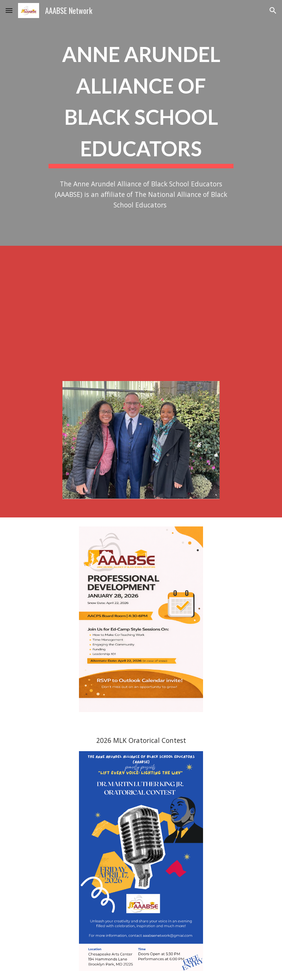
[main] (141, 102)
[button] (9, 10)
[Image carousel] (141, 445)
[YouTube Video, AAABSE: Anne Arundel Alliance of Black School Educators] (141, 309)
